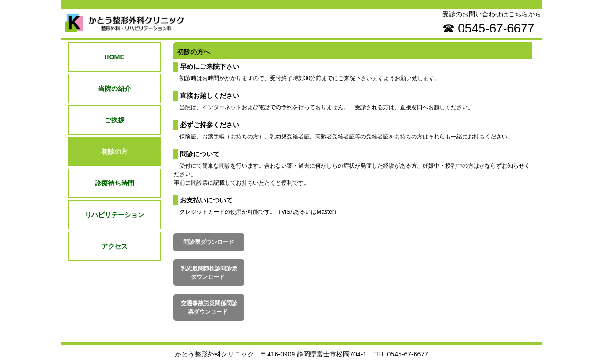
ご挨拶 (114, 120)
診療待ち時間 (114, 183)
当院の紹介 (114, 89)
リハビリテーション (114, 215)
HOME (114, 57)
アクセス (114, 246)
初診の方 (114, 152)
